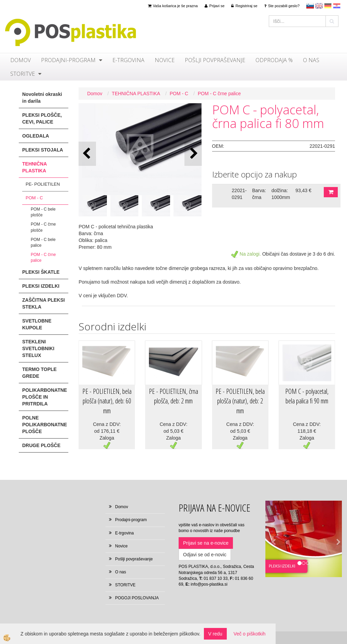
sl (310, 6)
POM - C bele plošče (43, 212)
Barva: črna (259, 194)
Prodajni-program (68, 60)
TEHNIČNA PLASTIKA (136, 94)
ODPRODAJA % (274, 60)
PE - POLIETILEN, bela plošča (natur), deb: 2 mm (240, 401)
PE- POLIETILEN (43, 184)
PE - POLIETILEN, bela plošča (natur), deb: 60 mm (107, 401)
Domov (20, 60)
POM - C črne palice (43, 257)
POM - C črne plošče (43, 227)
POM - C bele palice (43, 242)
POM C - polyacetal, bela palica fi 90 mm (307, 396)
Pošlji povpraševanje (215, 60)
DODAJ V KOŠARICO (331, 192)
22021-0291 (239, 194)
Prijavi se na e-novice (206, 543)
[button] (193, 154)
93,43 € (303, 190)
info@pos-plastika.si (209, 584)
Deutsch (328, 6)
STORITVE (23, 74)
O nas (311, 60)
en (319, 6)
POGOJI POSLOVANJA (137, 598)
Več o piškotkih (249, 634)
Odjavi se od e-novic (205, 555)
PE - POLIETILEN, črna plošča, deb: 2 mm (173, 396)
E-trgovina (128, 60)
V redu (215, 634)
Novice (165, 60)
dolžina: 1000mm (281, 194)
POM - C (34, 198)
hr (337, 6)
